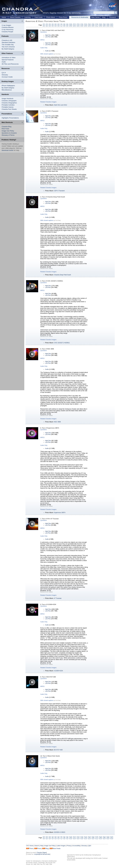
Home (4, 17)
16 (93, 25)
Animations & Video (9, 58)
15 (89, 25)
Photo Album (51, 17)
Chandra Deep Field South (62, 275)
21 (112, 25)
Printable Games (8, 107)
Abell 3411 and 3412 (60, 105)
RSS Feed (5, 129)
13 (82, 25)
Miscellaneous (7, 90)
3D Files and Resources (10, 64)
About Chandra (15, 17)
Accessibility (76, 846)
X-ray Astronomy (8, 30)
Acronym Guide (7, 77)
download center (7, 150)
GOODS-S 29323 (60, 832)
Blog (104, 17)
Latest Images (61, 846)
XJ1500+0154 (58, 671)
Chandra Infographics (9, 103)
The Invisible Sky (8, 45)
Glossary (5, 75)
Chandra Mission (8, 27)
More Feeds (57, 849)
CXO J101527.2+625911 (62, 343)
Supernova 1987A (60, 513)
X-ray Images (6, 25)
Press (39, 849)
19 (104, 25)
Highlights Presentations (10, 118)
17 (97, 25)
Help (42, 846)
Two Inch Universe (8, 47)
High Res (48, 35)
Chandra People (7, 32)
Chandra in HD (7, 40)
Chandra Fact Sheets (9, 109)
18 (100, 25)
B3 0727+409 (58, 750)
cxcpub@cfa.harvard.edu (42, 854)
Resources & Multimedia (80, 17)
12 (78, 25)
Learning (28, 17)
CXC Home (30, 846)
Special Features (8, 60)
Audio (4, 62)
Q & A (4, 73)
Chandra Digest (41, 853)
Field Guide (39, 17)
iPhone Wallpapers (8, 86)
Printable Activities (8, 105)
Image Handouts (7, 99)
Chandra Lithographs (9, 101)
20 (108, 25)
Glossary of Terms (8, 135)
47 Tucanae (58, 598)
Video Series (95, 17)
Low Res (48, 37)
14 (86, 25)
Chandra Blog (7, 127)
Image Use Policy (8, 131)
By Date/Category (8, 49)
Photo (31, 849)
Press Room (63, 17)
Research (113, 17)
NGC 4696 (57, 422)
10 (71, 25)
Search (37, 846)
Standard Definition (8, 42)
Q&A (90, 846)
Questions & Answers (9, 133)
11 (74, 25)
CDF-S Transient (59, 191)
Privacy (69, 846)
